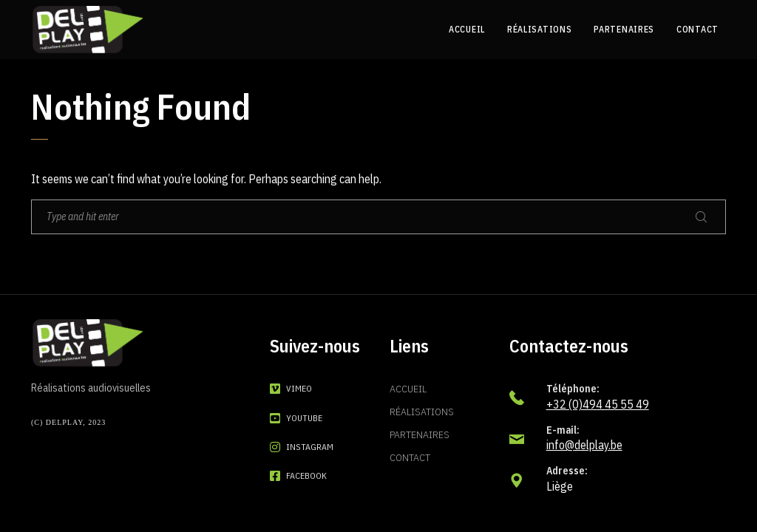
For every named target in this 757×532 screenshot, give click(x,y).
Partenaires (420, 434)
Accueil (408, 389)
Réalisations (422, 412)
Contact (410, 457)
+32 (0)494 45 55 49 (598, 404)
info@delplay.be (584, 445)
